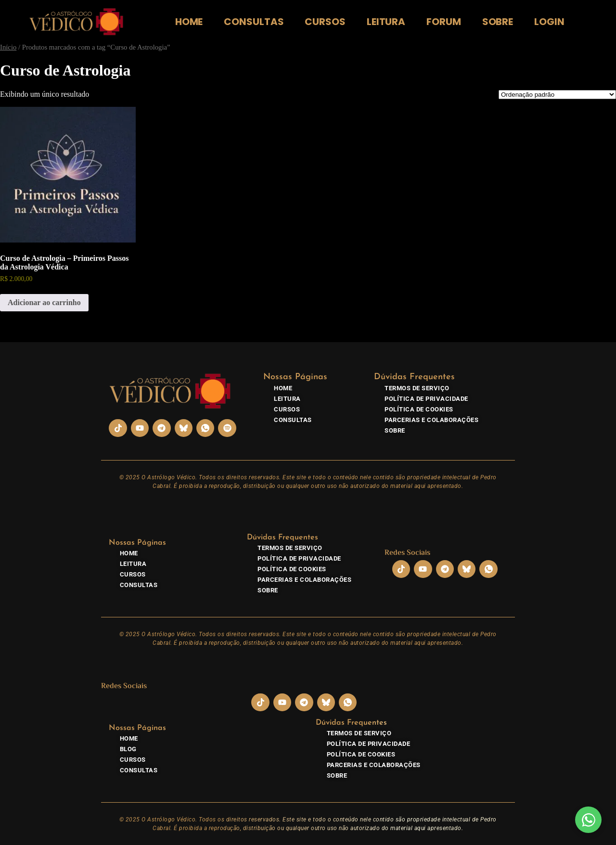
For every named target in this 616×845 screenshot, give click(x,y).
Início (8, 47)
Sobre (498, 22)
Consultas (254, 22)
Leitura (386, 22)
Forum (444, 22)
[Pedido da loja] (557, 95)
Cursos (325, 22)
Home (189, 22)
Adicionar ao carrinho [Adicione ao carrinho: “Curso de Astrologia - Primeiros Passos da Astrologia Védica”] (44, 302)
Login (549, 22)
